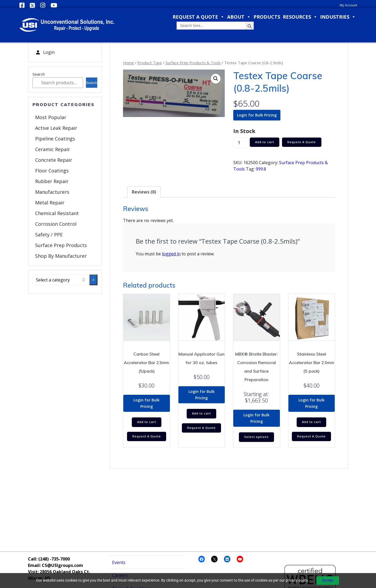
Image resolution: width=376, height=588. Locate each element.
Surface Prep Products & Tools (193, 63)
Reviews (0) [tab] (144, 192)
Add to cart (265, 142)
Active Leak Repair (56, 128)
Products (267, 17)
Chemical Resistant (57, 213)
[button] (216, 79)
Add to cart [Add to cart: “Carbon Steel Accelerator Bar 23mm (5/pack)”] (147, 422)
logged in (171, 254)
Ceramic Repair (53, 149)
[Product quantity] (241, 143)
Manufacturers (52, 192)
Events (119, 562)
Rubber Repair (52, 181)
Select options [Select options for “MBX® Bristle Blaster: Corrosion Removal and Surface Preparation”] (256, 437)
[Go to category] (93, 280)
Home (128, 63)
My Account (348, 5)
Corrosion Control (56, 224)
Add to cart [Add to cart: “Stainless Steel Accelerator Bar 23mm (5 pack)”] (311, 422)
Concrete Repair (54, 160)
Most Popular (51, 117)
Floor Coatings (52, 171)
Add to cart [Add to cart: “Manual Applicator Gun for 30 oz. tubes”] (201, 414)
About (239, 17)
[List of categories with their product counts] (61, 280)
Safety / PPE (49, 235)
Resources (300, 17)
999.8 (261, 169)
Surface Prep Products (61, 245)
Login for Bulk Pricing (257, 115)
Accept (328, 580)
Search (39, 74)
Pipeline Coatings (55, 139)
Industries (338, 17)
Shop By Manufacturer (61, 256)
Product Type (150, 63)
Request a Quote (199, 17)
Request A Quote (304, 142)
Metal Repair (50, 203)
